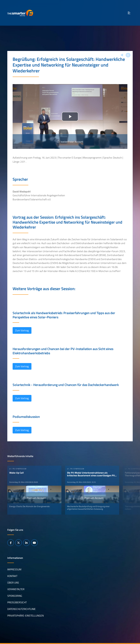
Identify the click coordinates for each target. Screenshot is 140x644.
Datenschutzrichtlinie (21, 609)
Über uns (13, 583)
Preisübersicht (17, 602)
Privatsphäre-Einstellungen (25, 616)
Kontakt (12, 576)
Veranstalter (16, 589)
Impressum (14, 569)
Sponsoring (15, 596)
